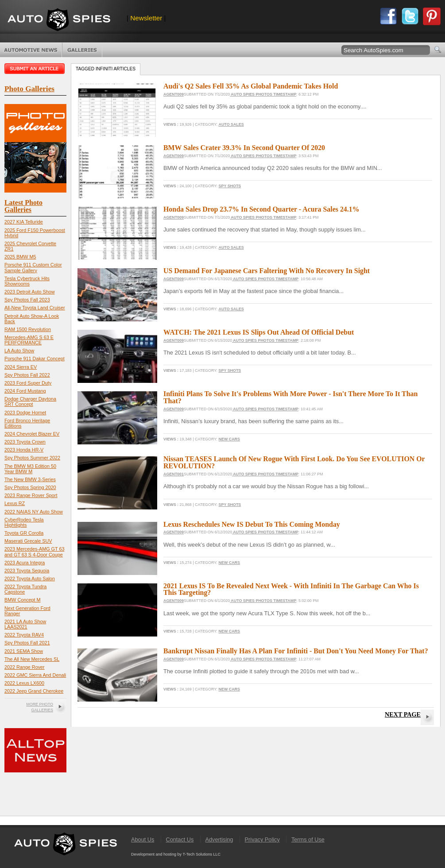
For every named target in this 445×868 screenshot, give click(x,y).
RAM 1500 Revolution (28, 329)
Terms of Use (308, 839)
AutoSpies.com (59, 21)
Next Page (403, 714)
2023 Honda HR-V (24, 450)
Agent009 (174, 94)
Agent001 (174, 474)
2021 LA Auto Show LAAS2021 (25, 624)
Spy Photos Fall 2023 (27, 300)
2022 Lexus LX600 (24, 683)
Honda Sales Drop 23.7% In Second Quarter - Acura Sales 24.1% (261, 209)
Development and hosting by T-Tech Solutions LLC (176, 854)
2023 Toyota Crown (25, 442)
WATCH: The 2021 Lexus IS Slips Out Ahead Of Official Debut (259, 332)
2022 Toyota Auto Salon (30, 579)
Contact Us (180, 839)
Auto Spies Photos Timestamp (263, 94)
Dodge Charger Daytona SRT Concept (30, 401)
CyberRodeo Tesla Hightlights (24, 522)
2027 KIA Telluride (24, 222)
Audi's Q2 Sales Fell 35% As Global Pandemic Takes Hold (251, 86)
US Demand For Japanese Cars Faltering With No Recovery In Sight (267, 271)
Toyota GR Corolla (24, 533)
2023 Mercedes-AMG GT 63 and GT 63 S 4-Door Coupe (34, 552)
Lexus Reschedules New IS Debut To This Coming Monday (252, 524)
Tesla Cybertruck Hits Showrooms (27, 281)
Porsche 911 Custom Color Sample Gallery (33, 267)
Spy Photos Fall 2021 (27, 643)
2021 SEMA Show (24, 651)
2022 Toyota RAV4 (24, 635)
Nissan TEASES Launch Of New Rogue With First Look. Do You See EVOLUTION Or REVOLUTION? (294, 462)
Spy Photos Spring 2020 (30, 487)
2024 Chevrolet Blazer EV (32, 434)
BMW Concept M (23, 600)
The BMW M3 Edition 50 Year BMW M (30, 469)
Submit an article (35, 69)
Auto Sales (231, 124)
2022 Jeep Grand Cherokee (34, 691)
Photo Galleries (82, 50)
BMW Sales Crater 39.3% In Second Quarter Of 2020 (244, 148)
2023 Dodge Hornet (25, 413)
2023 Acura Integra (25, 563)
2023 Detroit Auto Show (29, 292)
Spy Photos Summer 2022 (32, 458)
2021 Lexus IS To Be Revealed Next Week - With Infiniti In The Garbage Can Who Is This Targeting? (291, 589)
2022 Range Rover (25, 667)
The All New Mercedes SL (32, 659)
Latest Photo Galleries (23, 206)
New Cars (229, 439)
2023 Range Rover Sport (31, 495)
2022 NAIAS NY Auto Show (34, 512)
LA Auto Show (19, 351)
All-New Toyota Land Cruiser (35, 308)
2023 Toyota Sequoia (27, 571)
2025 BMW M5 (20, 257)
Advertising (219, 839)
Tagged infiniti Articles (106, 69)
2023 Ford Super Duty (28, 383)
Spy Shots (230, 186)
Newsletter (146, 18)
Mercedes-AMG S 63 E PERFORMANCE (29, 340)
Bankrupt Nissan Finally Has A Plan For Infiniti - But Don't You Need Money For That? (296, 651)
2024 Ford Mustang (25, 391)
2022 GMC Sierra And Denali (35, 675)
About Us (143, 839)
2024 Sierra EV (21, 367)
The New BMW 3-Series (30, 479)
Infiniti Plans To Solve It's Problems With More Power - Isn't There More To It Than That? (290, 397)
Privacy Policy (262, 839)
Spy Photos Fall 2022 (27, 375)
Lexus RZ (15, 503)
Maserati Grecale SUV (28, 541)
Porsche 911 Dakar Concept (35, 359)
